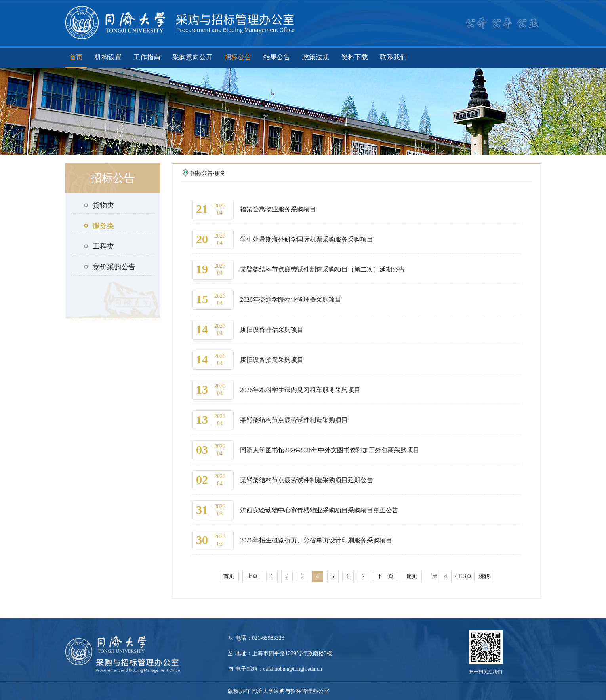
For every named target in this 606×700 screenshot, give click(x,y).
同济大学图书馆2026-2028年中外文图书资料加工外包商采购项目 (330, 450)
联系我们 (393, 57)
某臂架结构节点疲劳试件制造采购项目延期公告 (307, 480)
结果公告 (277, 57)
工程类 (99, 246)
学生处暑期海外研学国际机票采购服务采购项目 (307, 239)
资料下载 (354, 57)
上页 (252, 576)
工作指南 (147, 57)
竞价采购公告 (109, 267)
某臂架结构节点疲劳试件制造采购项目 (294, 420)
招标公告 (238, 57)
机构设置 (108, 57)
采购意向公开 (192, 57)
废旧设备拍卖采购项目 (272, 360)
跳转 (484, 576)
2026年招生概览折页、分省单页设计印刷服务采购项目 (316, 540)
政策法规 (316, 57)
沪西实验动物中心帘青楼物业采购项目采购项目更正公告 (319, 510)
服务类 (99, 226)
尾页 (412, 576)
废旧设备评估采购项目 (272, 330)
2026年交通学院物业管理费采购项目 (291, 300)
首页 (76, 57)
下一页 (385, 576)
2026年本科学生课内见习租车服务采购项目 (300, 390)
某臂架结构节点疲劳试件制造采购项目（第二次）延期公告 (322, 269)
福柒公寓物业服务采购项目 (278, 209)
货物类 (99, 205)
